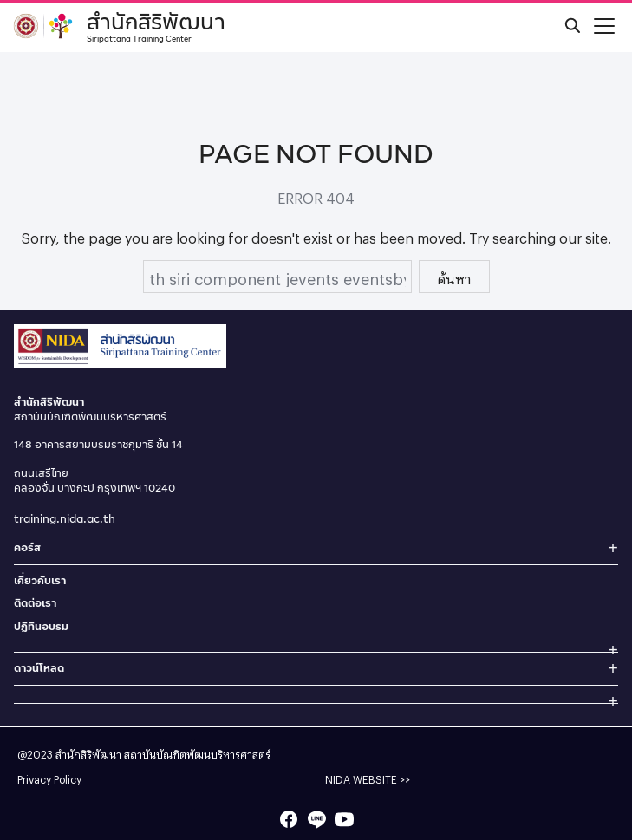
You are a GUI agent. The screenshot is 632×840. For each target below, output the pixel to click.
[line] (316, 819)
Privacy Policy (49, 778)
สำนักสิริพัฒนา (156, 24)
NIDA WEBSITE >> (368, 778)
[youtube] (344, 819)
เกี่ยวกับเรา (40, 580)
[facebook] (289, 819)
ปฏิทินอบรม (41, 626)
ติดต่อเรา (35, 603)
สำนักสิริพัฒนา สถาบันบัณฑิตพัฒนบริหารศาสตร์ (163, 752)
